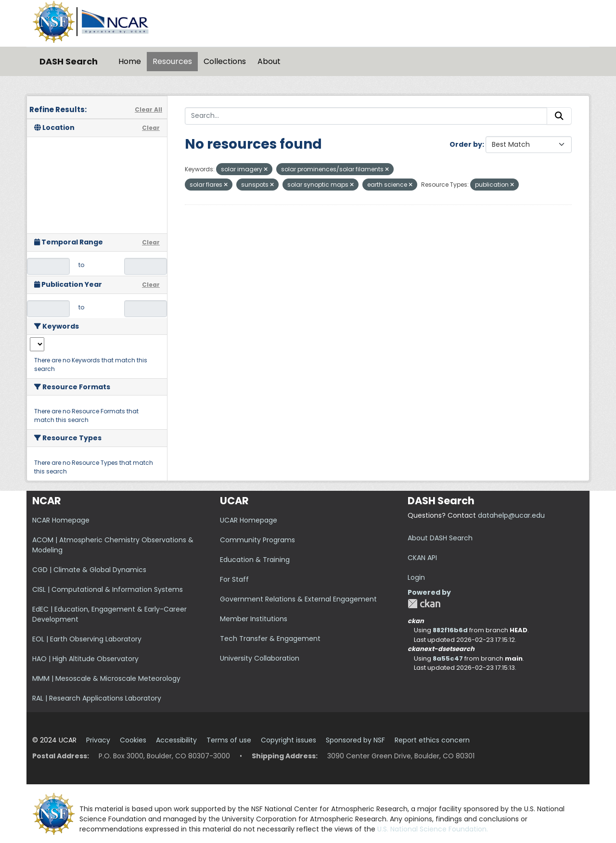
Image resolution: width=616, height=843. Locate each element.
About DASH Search (440, 538)
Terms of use (229, 740)
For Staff (234, 579)
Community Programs (257, 540)
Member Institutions (254, 619)
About (269, 61)
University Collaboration (260, 658)
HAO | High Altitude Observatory (85, 659)
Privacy (98, 740)
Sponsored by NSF (355, 740)
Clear (151, 128)
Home (130, 61)
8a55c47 (448, 658)
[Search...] (366, 116)
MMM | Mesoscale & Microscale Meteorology (106, 678)
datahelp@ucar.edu (511, 515)
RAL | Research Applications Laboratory (97, 698)
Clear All (148, 109)
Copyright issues (289, 740)
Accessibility (176, 740)
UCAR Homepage (249, 520)
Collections (225, 61)
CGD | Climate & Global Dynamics (89, 570)
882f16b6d (450, 630)
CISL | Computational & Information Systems (108, 589)
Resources (172, 61)
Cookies (133, 740)
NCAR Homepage (61, 520)
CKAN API (422, 558)
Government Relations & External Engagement (298, 599)
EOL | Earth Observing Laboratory (87, 639)
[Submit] (559, 116)
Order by (466, 144)
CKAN (424, 604)
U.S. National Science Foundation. (433, 829)
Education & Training (255, 560)
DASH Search (69, 61)
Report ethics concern (432, 740)
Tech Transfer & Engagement (270, 639)
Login (416, 577)
